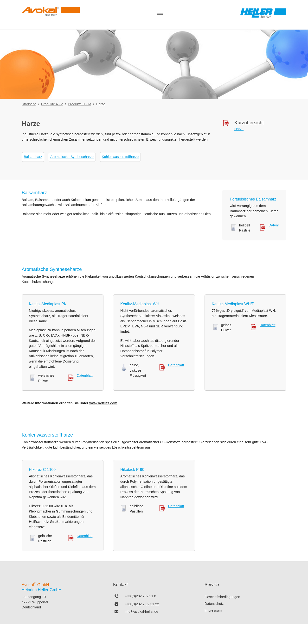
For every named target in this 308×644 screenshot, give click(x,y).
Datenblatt (276, 225)
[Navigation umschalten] (160, 15)
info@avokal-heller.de (142, 612)
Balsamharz (33, 157)
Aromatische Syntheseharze (72, 157)
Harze (239, 129)
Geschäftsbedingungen (222, 597)
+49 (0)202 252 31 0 (141, 596)
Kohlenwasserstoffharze (120, 157)
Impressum (213, 610)
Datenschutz (214, 604)
